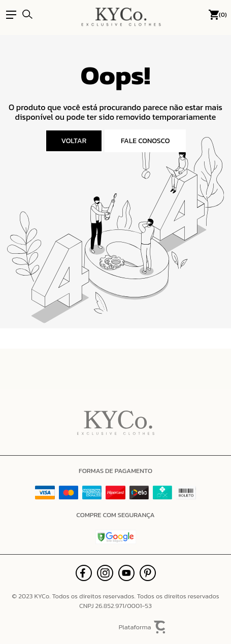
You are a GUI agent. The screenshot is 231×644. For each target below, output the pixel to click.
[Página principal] (121, 15)
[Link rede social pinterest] (148, 573)
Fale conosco (145, 141)
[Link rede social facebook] (84, 573)
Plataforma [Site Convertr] (143, 628)
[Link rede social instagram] (105, 573)
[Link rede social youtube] (126, 573)
